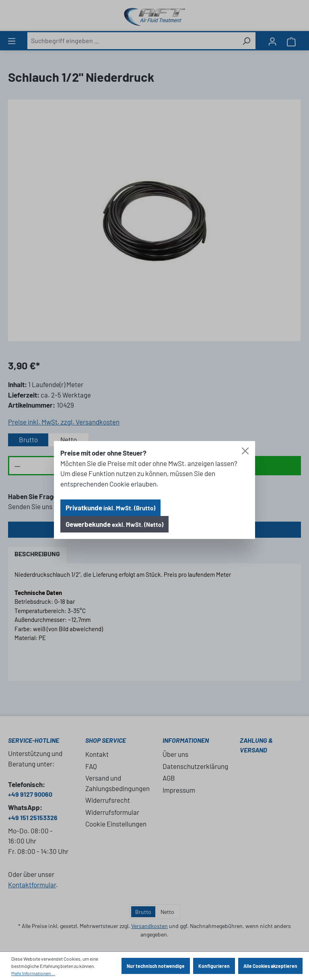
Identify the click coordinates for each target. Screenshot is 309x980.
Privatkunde (110, 508)
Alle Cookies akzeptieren (270, 966)
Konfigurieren (214, 966)
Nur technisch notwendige (156, 966)
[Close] (245, 451)
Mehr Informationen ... (33, 973)
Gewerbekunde (114, 524)
